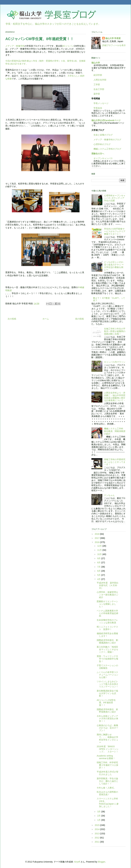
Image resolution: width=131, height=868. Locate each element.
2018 (97, 534)
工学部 (97, 84)
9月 (99, 558)
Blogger (102, 862)
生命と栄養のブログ (102, 135)
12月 (100, 546)
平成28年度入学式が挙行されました (108, 773)
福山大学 (96, 63)
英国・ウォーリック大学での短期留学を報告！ (107, 659)
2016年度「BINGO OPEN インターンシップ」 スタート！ (108, 749)
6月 (99, 571)
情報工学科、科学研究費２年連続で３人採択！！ (107, 765)
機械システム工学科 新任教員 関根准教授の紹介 (115, 431)
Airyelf (77, 862)
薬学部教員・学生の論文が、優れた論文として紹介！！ (107, 781)
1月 (99, 820)
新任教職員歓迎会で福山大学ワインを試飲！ (107, 693)
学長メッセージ (100, 103)
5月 (99, 575)
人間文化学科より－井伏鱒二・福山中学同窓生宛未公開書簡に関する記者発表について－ (115, 397)
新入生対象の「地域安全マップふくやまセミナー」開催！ (107, 649)
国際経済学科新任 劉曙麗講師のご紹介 (107, 641)
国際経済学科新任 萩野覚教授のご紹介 (107, 711)
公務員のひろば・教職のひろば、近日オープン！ (107, 728)
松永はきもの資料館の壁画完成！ (107, 793)
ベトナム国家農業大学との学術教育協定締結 (107, 613)
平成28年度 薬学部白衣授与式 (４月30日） (108, 585)
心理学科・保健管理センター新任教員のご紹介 (107, 595)
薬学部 (97, 94)
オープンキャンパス (102, 158)
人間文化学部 (100, 80)
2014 (97, 829)
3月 (99, 812)
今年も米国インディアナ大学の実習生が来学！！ (107, 719)
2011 (97, 842)
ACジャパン (68, 46)
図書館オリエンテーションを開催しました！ (107, 604)
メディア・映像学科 (15, 46)
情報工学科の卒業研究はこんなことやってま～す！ (115, 462)
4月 (99, 579)
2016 (97, 542)
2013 (97, 834)
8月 (99, 562)
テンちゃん (109, 495)
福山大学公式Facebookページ (106, 120)
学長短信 (97, 108)
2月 (99, 816)
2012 (97, 838)
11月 (100, 550)
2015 (97, 825)
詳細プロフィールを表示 (114, 45)
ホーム (46, 319)
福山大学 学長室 (113, 38)
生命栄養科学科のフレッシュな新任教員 (107, 621)
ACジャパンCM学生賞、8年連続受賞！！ (106, 703)
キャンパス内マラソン (115, 362)
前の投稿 (80, 319)
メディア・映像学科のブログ (106, 140)
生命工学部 (99, 89)
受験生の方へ (98, 154)
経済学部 (98, 75)
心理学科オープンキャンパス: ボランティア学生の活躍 (115, 198)
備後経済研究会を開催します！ (107, 635)
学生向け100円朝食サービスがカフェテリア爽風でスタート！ (115, 231)
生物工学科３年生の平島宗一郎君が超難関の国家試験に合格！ (115, 331)
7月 (99, 567)
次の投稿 (12, 319)
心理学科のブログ (101, 144)
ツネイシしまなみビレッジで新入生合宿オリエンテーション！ (107, 684)
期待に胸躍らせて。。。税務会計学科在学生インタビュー (107, 738)
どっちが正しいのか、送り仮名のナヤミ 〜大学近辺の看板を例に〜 (115, 266)
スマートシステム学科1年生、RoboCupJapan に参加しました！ (108, 802)
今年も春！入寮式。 (106, 788)
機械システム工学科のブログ (106, 149)
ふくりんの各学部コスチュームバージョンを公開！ (107, 675)
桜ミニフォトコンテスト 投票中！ (107, 628)
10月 (100, 554)
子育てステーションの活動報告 (107, 667)
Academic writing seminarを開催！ (106, 757)
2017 (97, 538)
